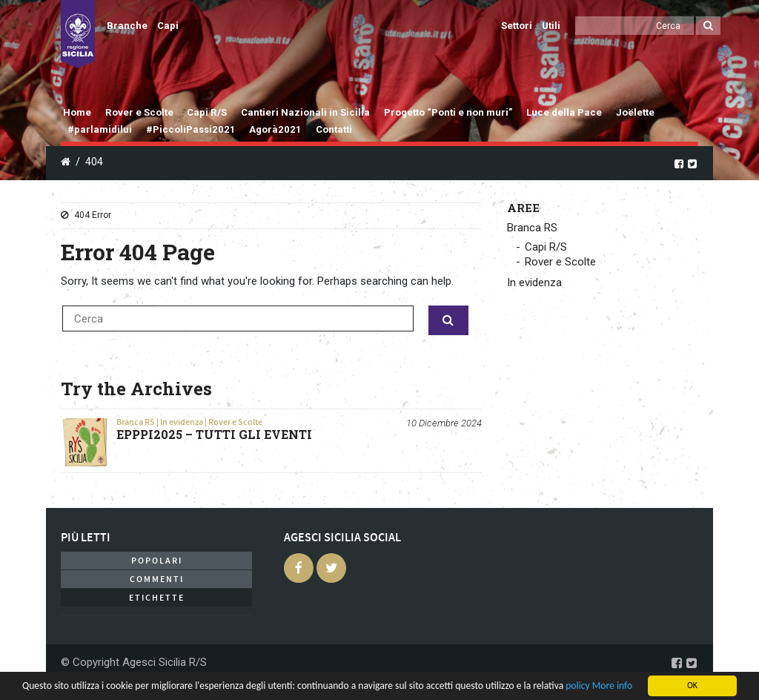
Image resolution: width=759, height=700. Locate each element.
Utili (551, 26)
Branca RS (136, 422)
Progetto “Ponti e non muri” (448, 112)
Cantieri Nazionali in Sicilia (305, 112)
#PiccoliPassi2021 (191, 129)
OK (692, 685)
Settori (517, 26)
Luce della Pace (564, 112)
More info (612, 686)
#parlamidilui (100, 129)
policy (577, 686)
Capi (168, 26)
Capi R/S (207, 112)
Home (77, 112)
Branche (127, 26)
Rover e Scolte (139, 112)
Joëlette (635, 112)
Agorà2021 (275, 129)
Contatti (334, 129)
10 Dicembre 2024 (444, 423)
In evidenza (182, 422)
